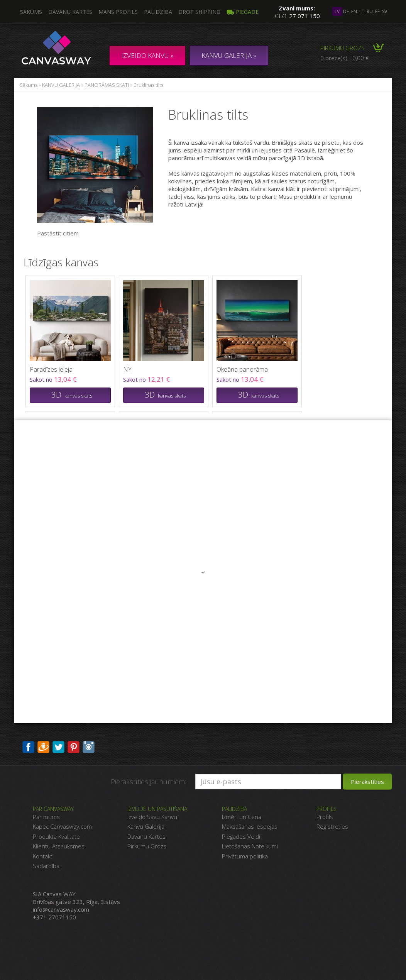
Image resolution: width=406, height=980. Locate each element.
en (354, 11)
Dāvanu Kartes (146, 836)
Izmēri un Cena (242, 817)
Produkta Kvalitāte (56, 836)
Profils (325, 817)
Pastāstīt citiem (58, 233)
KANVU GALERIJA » (229, 55)
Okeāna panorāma (242, 369)
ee (377, 11)
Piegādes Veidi (241, 836)
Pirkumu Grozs (147, 846)
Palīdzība (158, 12)
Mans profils (118, 12)
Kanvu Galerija (146, 826)
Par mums (46, 817)
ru (370, 11)
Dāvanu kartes (70, 12)
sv (385, 11)
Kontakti (43, 856)
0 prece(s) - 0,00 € (345, 58)
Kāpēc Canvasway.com (62, 826)
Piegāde (243, 12)
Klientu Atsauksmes (59, 846)
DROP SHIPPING (199, 12)
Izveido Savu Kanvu (152, 817)
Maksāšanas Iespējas (250, 826)
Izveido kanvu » (147, 55)
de (346, 11)
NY (127, 369)
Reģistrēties (332, 826)
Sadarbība (46, 866)
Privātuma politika (245, 856)
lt (362, 11)
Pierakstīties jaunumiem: (148, 782)
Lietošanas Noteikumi (250, 846)
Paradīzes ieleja (51, 369)
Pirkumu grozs (343, 48)
